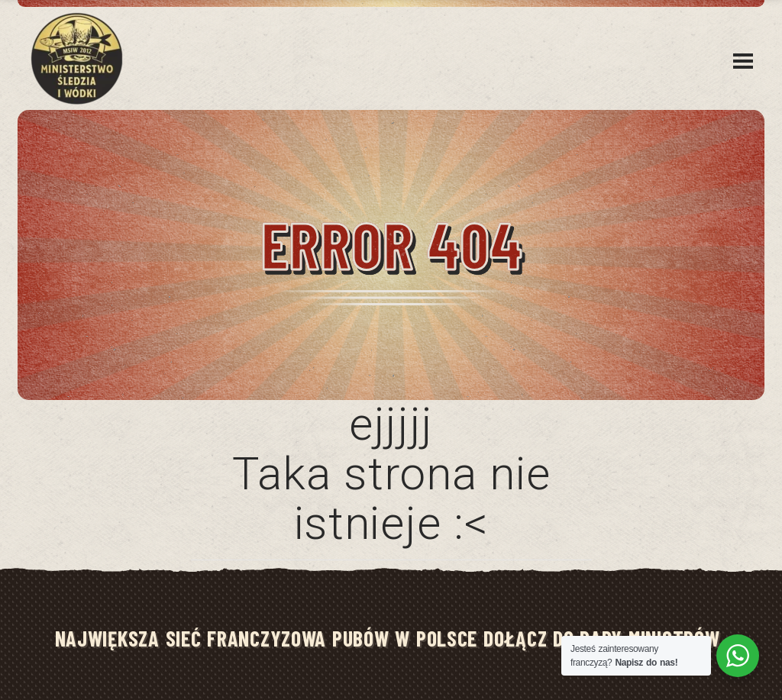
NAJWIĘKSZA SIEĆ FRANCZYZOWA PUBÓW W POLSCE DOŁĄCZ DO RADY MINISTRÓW (388, 638)
